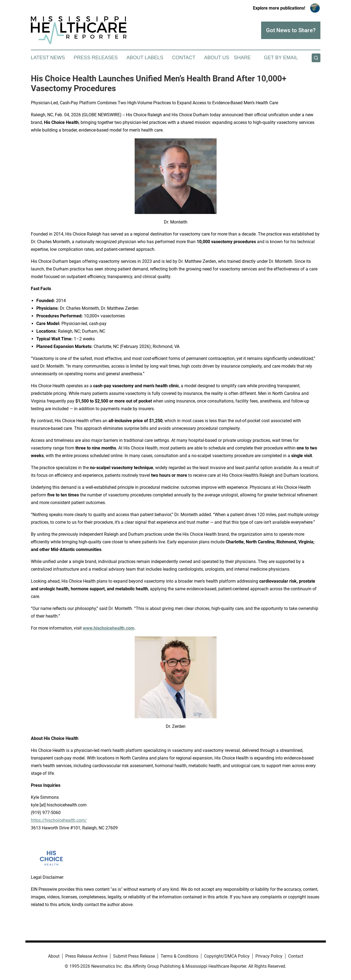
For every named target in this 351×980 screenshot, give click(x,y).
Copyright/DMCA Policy (227, 956)
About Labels (145, 58)
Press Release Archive (86, 956)
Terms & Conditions (179, 956)
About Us (217, 58)
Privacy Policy (269, 956)
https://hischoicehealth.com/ (59, 820)
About (54, 956)
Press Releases (96, 58)
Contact (184, 58)
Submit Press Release (134, 956)
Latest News (48, 58)
